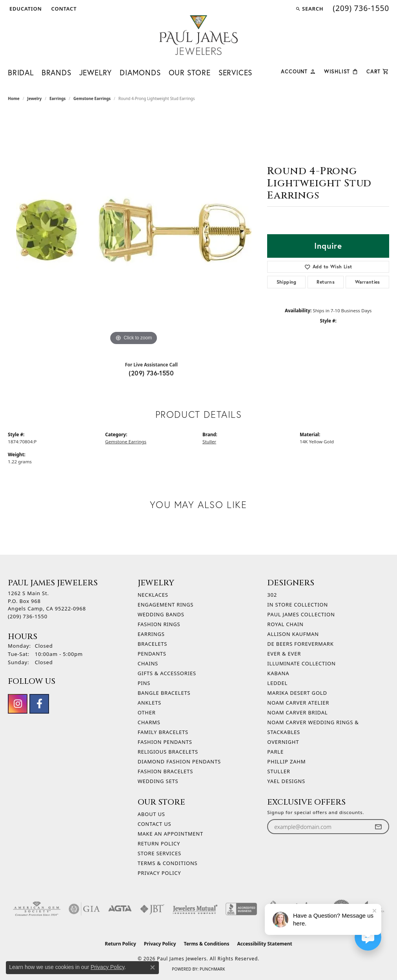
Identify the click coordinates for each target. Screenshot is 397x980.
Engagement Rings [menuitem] (166, 605)
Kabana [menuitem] (278, 673)
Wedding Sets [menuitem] (158, 781)
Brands (56, 72)
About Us (151, 814)
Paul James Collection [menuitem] (301, 614)
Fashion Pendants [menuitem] (165, 742)
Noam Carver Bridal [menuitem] (297, 712)
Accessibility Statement (264, 944)
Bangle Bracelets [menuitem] (164, 693)
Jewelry (96, 72)
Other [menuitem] (147, 712)
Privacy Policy (159, 873)
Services (235, 72)
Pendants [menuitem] (152, 654)
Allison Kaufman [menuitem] (293, 634)
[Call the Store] (28, 616)
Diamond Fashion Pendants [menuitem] (179, 761)
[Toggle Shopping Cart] (378, 71)
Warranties (368, 282)
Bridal (21, 72)
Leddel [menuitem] (277, 683)
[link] (63, 9)
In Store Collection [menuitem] (298, 605)
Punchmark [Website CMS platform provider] (212, 969)
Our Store (190, 72)
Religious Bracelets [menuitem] (168, 752)
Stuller (209, 442)
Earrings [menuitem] (151, 634)
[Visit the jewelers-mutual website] (195, 909)
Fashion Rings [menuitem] (159, 624)
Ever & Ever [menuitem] (284, 654)
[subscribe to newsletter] (378, 827)
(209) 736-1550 (151, 373)
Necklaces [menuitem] (153, 595)
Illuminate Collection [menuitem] (301, 663)
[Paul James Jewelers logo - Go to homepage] (198, 35)
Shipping (287, 282)
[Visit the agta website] (120, 909)
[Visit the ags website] (37, 909)
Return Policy (159, 843)
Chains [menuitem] (148, 663)
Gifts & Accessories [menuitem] (167, 673)
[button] (25, 9)
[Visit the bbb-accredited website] (241, 909)
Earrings (57, 98)
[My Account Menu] (298, 71)
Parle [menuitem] (275, 752)
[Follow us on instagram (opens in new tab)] (18, 704)
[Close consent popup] (153, 967)
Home (14, 98)
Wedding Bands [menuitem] (161, 614)
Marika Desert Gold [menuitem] (297, 693)
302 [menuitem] (272, 595)
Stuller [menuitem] (279, 771)
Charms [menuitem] (149, 722)
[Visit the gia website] (84, 909)
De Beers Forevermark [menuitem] (300, 644)
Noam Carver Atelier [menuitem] (298, 703)
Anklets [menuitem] (149, 703)
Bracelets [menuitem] (153, 644)
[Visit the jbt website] (152, 909)
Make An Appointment (170, 834)
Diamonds (140, 72)
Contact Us (155, 824)
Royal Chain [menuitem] (285, 624)
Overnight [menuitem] (283, 742)
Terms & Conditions (168, 863)
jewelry (34, 98)
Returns (326, 282)
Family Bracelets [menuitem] (163, 732)
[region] (134, 230)
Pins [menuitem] (144, 683)
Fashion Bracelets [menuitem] (165, 771)
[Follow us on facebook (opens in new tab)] (39, 704)
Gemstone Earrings (92, 98)
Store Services (159, 853)
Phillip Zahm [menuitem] (286, 761)
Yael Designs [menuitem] (286, 781)
